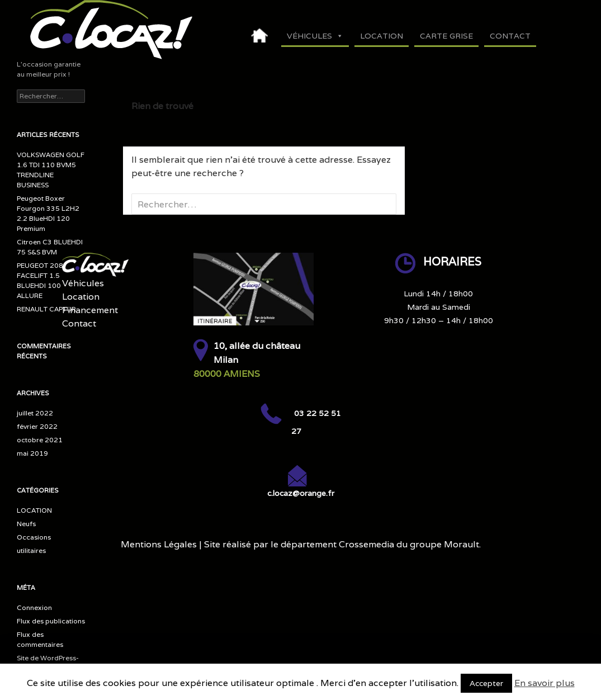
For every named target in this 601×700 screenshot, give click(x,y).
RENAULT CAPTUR (46, 309)
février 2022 (37, 426)
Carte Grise (446, 36)
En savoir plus (545, 683)
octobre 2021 (40, 440)
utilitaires (31, 550)
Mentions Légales (159, 544)
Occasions (34, 537)
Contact (510, 36)
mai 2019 (32, 453)
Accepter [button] (486, 683)
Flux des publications (51, 621)
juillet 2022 (35, 413)
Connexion (34, 607)
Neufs (26, 524)
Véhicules (315, 36)
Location (382, 36)
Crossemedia (366, 544)
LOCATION (34, 510)
